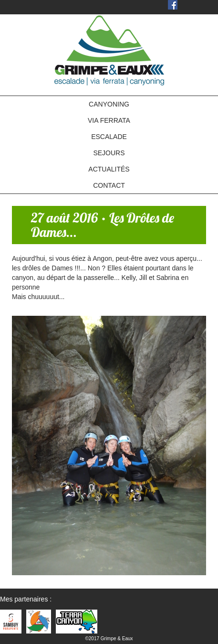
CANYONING (109, 104)
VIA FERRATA (109, 120)
